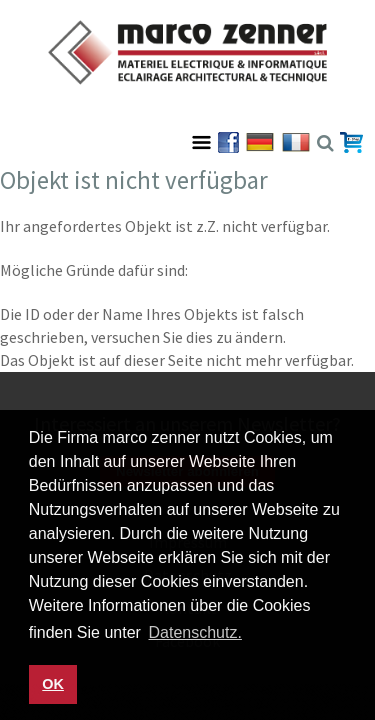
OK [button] (53, 684)
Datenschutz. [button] (195, 632)
